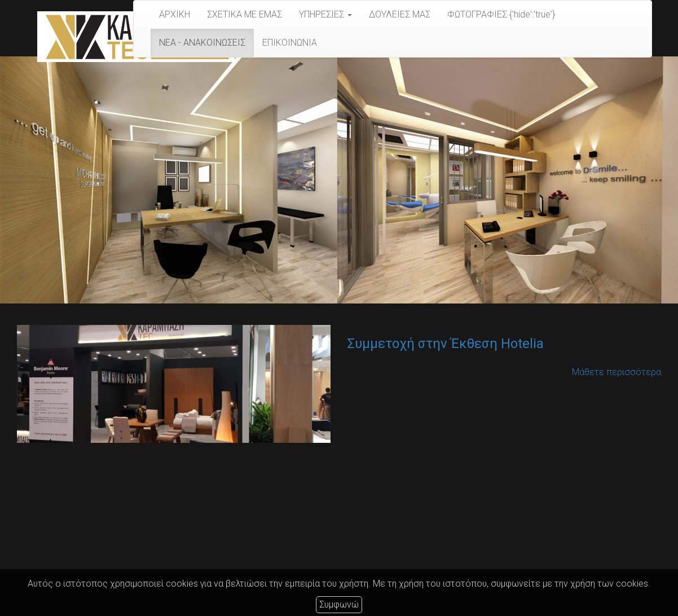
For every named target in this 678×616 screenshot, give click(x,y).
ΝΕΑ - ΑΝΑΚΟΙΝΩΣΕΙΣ (202, 43)
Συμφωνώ (339, 604)
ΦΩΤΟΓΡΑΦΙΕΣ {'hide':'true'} (501, 14)
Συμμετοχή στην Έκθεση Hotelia (446, 344)
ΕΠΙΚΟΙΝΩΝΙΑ (290, 43)
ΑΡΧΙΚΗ (175, 14)
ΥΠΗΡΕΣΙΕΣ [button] (325, 14)
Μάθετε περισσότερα (617, 372)
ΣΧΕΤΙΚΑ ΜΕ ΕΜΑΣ (245, 14)
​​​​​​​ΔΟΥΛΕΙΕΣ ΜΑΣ (400, 14)
